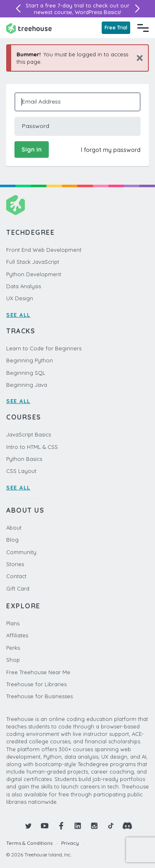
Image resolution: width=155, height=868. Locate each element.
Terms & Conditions (29, 843)
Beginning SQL (26, 373)
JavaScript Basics (29, 434)
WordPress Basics (97, 12)
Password (36, 126)
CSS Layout (21, 471)
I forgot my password (111, 150)
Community (21, 552)
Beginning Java (27, 385)
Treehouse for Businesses (39, 696)
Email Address (41, 101)
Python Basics (24, 459)
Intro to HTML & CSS (32, 447)
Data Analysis (24, 286)
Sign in (32, 149)
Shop (13, 660)
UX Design (20, 298)
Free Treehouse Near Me (38, 672)
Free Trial (116, 28)
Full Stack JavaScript (33, 262)
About (14, 528)
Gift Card (18, 588)
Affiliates (17, 635)
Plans (13, 623)
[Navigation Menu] (143, 28)
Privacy (70, 843)
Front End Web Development (44, 250)
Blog (12, 540)
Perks (13, 648)
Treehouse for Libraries (36, 684)
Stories (15, 564)
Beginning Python (30, 360)
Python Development (34, 274)
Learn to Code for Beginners (44, 348)
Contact (16, 576)
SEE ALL (18, 315)
